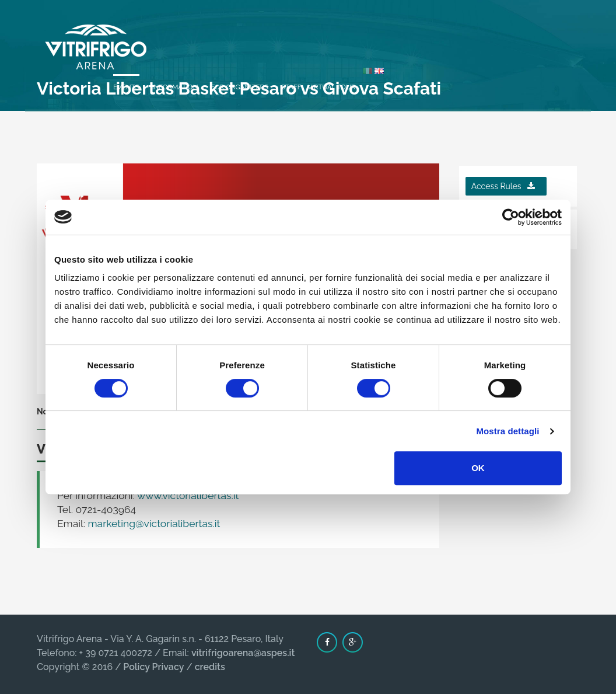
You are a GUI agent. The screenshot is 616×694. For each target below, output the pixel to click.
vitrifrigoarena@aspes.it (243, 653)
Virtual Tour (513, 36)
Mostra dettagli (508, 431)
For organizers (421, 36)
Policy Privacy (153, 667)
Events (307, 36)
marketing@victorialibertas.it (154, 524)
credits (210, 667)
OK (478, 468)
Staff (472, 36)
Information (356, 36)
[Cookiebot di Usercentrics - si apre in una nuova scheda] (511, 217)
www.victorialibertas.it (187, 496)
